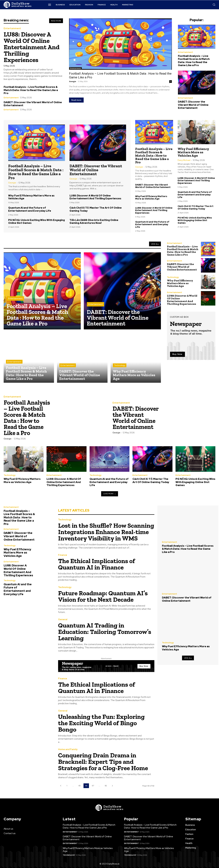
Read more (76, 100)
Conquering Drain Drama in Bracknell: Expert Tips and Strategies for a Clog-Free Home (103, 762)
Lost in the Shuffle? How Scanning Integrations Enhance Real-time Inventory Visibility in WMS (106, 532)
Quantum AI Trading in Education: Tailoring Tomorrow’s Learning (105, 632)
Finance (63, 555)
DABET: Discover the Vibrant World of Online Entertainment (33, 104)
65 (80, 786)
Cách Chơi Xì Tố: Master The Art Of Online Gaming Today (96, 209)
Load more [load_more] (110, 494)
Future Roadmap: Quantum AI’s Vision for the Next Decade (103, 596)
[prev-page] (61, 786)
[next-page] (112, 786)
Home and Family (68, 749)
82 (106, 786)
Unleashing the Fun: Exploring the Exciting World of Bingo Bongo (101, 723)
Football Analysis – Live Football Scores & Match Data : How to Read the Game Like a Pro (31, 90)
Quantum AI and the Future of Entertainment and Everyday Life (30, 209)
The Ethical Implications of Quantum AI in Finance (96, 564)
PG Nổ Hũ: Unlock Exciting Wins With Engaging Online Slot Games (36, 222)
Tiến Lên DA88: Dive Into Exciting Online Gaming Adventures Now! (94, 222)
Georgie (73, 81)
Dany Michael (184, 160)
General (63, 620)
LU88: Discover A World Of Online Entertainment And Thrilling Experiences (32, 47)
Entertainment (12, 28)
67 (93, 786)
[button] (214, 5)
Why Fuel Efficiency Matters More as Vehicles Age (31, 197)
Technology (120, 365)
